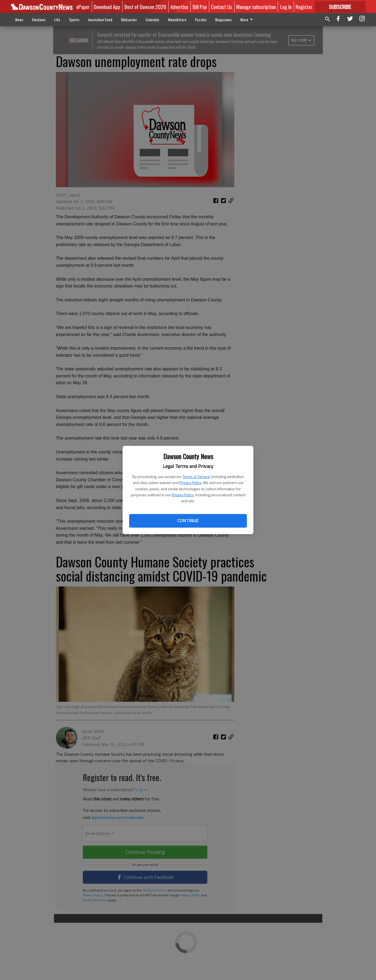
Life (57, 19)
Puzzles (201, 19)
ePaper (83, 7)
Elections (39, 19)
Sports (74, 19)
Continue (188, 521)
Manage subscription (256, 7)
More (248, 19)
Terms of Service (196, 477)
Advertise (179, 7)
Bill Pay (200, 7)
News (19, 19)
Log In (286, 7)
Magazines (223, 19)
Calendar (152, 19)
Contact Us (222, 7)
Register (304, 7)
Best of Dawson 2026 (145, 7)
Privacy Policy (190, 483)
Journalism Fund (100, 19)
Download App (107, 7)
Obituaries (129, 19)
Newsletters (177, 19)
